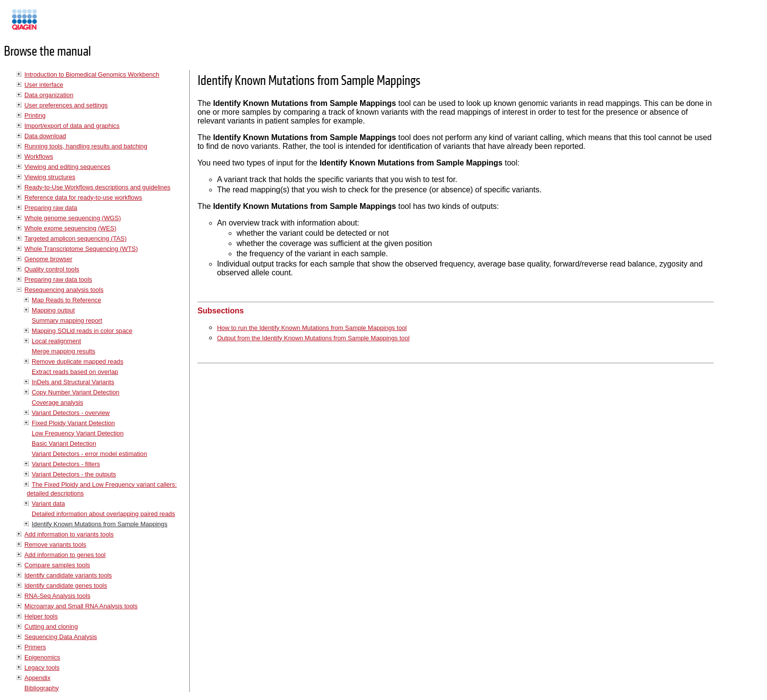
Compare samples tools (57, 565)
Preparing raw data (51, 208)
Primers (35, 647)
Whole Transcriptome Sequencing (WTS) (81, 249)
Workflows (39, 156)
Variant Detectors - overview (71, 413)
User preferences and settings (66, 105)
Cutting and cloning (51, 627)
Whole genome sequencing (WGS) (73, 218)
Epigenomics (42, 657)
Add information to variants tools (69, 534)
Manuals (51, 24)
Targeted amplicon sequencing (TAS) (76, 238)
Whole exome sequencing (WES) (70, 228)
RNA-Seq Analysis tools (57, 596)
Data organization (49, 95)
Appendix (37, 678)
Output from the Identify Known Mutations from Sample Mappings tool (313, 338)
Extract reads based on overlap (75, 372)
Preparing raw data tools (58, 279)
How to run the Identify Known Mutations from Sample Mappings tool (312, 328)
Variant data (48, 504)
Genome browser (48, 259)
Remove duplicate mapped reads (78, 361)
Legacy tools (42, 668)
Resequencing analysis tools (64, 290)
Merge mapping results (63, 351)
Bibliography (41, 688)
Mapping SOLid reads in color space (82, 331)
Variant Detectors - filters (66, 464)
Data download (45, 136)
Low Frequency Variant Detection (78, 433)
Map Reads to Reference (66, 300)
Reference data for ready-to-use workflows (83, 197)
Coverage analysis (57, 402)
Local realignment (56, 341)
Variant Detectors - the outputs (74, 474)
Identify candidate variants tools (68, 575)
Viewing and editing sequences (67, 167)
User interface (44, 85)
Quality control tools (52, 269)
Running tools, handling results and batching (86, 146)
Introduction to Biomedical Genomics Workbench (92, 74)
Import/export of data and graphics (72, 126)
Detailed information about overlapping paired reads (103, 514)
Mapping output (53, 310)
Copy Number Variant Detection (76, 392)
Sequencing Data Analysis (61, 637)
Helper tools (41, 616)
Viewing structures (50, 177)
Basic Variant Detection (64, 443)
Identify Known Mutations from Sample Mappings (100, 524)
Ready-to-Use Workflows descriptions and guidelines (97, 187)
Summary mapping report (67, 320)
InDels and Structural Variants (73, 382)
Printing (35, 115)
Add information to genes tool (65, 555)
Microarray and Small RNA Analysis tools (81, 606)
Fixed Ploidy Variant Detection (73, 423)
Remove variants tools (55, 545)
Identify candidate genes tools (66, 586)
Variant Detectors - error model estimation (90, 454)
